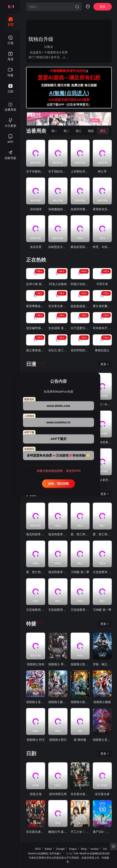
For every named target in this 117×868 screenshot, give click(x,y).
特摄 (31, 624)
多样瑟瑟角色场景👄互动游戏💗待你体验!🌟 (58, 455)
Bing (84, 849)
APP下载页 (58, 439)
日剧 (31, 753)
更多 (105, 364)
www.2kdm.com (59, 406)
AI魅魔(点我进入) (69, 93)
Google (60, 849)
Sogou (73, 849)
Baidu (48, 849)
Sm (105, 849)
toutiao (95, 849)
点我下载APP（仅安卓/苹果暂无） (69, 105)
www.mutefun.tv (58, 422)
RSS (38, 849)
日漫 (31, 364)
